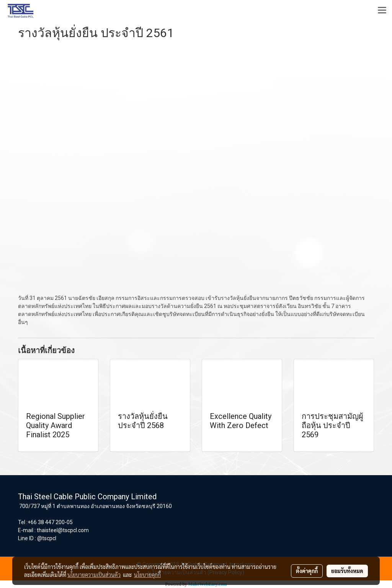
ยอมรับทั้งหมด (347, 571)
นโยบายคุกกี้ (147, 575)
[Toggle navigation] (382, 11)
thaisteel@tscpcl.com (63, 530)
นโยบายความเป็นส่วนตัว (94, 575)
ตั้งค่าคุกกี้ (307, 571)
